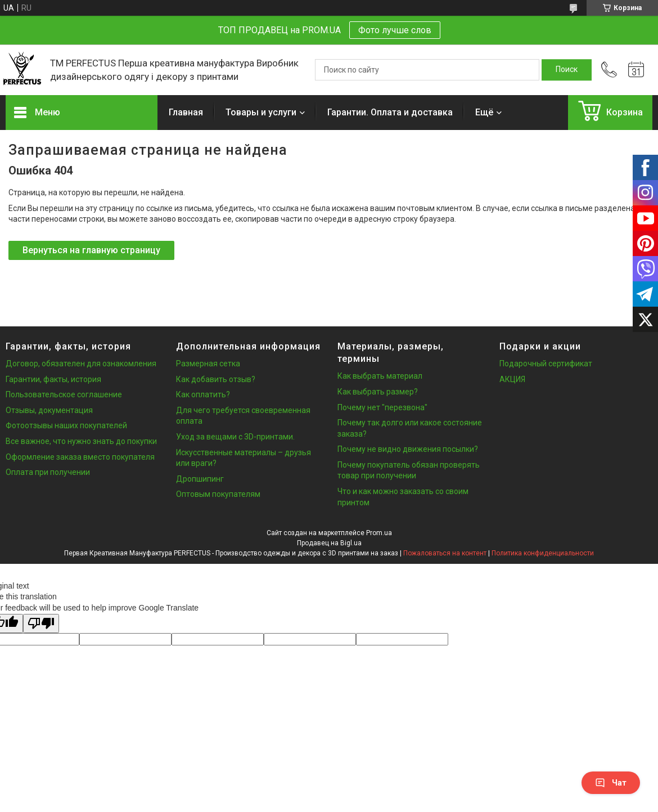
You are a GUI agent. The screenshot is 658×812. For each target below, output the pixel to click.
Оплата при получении (48, 472)
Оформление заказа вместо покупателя (80, 457)
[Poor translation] (41, 624)
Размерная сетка (208, 364)
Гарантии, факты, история (53, 379)
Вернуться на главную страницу (91, 250)
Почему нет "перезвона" (382, 407)
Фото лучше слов (395, 30)
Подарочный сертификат (546, 364)
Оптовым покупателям (218, 494)
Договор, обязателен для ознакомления (81, 364)
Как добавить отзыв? (216, 379)
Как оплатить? (203, 394)
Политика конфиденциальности (543, 553)
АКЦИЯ (512, 379)
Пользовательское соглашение (64, 394)
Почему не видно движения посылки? (408, 449)
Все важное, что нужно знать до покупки (81, 441)
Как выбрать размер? (378, 392)
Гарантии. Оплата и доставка (390, 112)
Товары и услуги (261, 112)
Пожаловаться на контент (445, 553)
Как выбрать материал (380, 376)
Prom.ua (379, 533)
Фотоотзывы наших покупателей (66, 425)
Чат (611, 783)
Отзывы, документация (49, 410)
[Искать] (567, 70)
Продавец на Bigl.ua (329, 543)
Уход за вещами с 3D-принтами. (235, 437)
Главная (186, 112)
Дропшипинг (200, 479)
